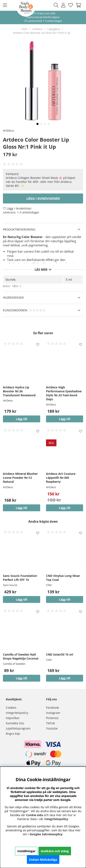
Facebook (52, 708)
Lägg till (21, 599)
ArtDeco (37, 29)
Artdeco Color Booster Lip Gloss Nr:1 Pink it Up (42, 33)
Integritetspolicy (17, 713)
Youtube (52, 728)
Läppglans (54, 29)
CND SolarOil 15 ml (60, 654)
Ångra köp (13, 734)
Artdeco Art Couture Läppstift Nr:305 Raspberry (61, 478)
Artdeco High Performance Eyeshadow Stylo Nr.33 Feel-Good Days (64, 393)
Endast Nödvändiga (43, 860)
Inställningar (26, 851)
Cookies (11, 708)
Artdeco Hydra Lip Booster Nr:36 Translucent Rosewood (19, 391)
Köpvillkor (13, 718)
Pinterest (52, 718)
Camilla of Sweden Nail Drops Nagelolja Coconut (21, 656)
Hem (24, 29)
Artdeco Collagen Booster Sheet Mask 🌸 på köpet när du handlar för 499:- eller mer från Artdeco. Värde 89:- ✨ (41, 182)
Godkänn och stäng (55, 851)
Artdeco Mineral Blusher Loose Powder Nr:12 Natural (20, 478)
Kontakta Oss (15, 723)
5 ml (69, 279)
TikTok (50, 723)
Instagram (53, 713)
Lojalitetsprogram (18, 728)
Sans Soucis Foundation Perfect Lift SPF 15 (20, 578)
